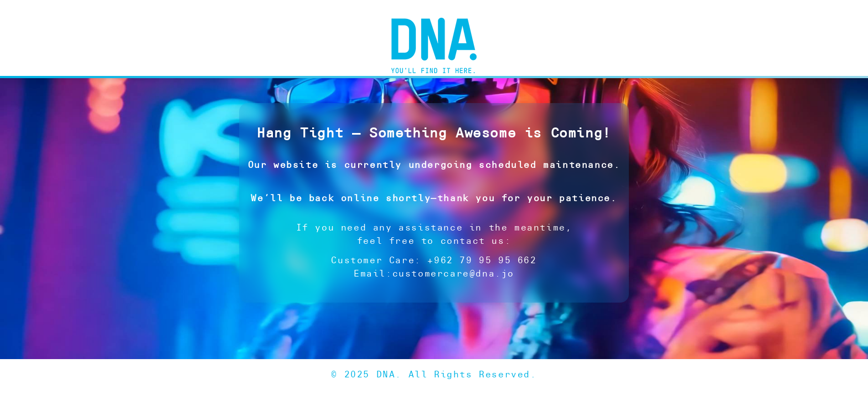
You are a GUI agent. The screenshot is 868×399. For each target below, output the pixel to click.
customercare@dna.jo (453, 273)
